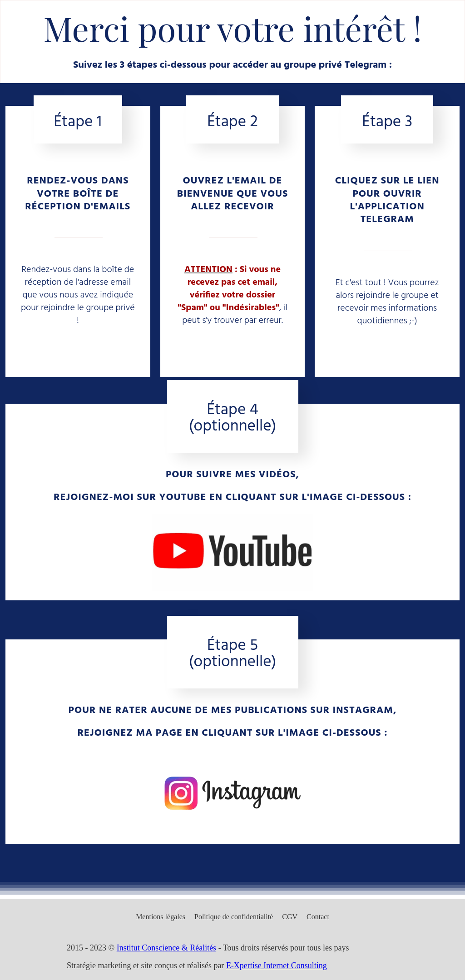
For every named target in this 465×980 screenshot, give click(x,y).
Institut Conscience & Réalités (166, 948)
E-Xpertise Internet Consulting (277, 965)
